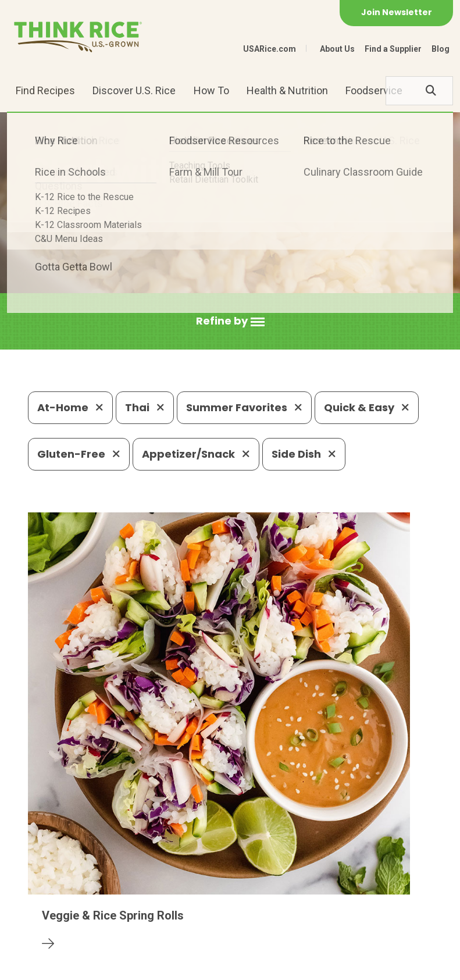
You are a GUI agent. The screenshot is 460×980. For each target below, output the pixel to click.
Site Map (177, 966)
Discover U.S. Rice (134, 90)
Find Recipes (45, 90)
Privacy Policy (116, 966)
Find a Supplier (393, 49)
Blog (441, 49)
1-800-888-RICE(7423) (253, 882)
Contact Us (50, 966)
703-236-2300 (145, 882)
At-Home (70, 407)
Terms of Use (236, 966)
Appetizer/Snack (196, 454)
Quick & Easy (367, 407)
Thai (145, 407)
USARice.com (270, 49)
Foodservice (374, 90)
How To (211, 90)
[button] (230, 321)
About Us (337, 49)
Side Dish (304, 454)
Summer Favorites (244, 407)
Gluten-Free (79, 454)
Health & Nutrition (287, 90)
